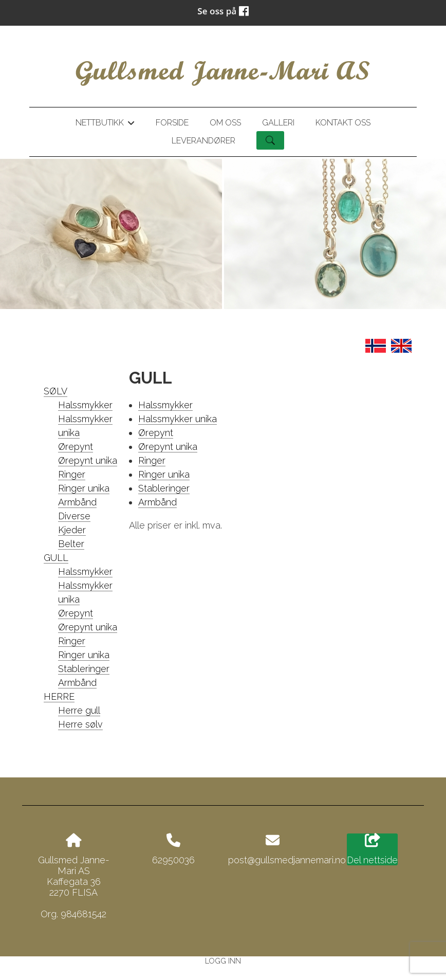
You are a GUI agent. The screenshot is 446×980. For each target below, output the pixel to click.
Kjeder (72, 530)
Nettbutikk (105, 124)
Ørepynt (76, 447)
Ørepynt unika (88, 460)
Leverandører (203, 141)
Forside (172, 123)
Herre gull (79, 710)
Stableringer (84, 669)
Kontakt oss (343, 123)
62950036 (173, 860)
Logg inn (223, 961)
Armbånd (77, 502)
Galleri (278, 123)
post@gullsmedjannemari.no (287, 860)
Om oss (225, 123)
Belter (71, 544)
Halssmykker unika (178, 419)
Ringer (72, 474)
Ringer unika (84, 488)
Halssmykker (85, 405)
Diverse (74, 516)
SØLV (55, 391)
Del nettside (372, 849)
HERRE (59, 696)
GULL (56, 558)
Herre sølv (80, 724)
